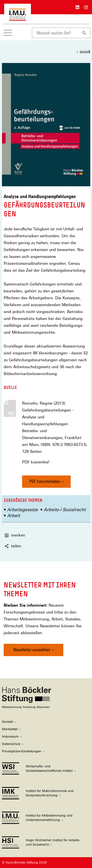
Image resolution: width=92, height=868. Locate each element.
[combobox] (55, 33)
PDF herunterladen (45, 481)
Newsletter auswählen (32, 650)
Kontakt (8, 722)
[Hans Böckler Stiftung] (26, 707)
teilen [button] (13, 546)
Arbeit (13, 515)
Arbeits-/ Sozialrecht (65, 510)
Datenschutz (11, 744)
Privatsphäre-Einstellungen (22, 751)
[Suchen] (84, 33)
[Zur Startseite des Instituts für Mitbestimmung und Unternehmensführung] (18, 18)
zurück (85, 52)
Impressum (10, 736)
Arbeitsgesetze (22, 510)
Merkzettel (10, 729)
